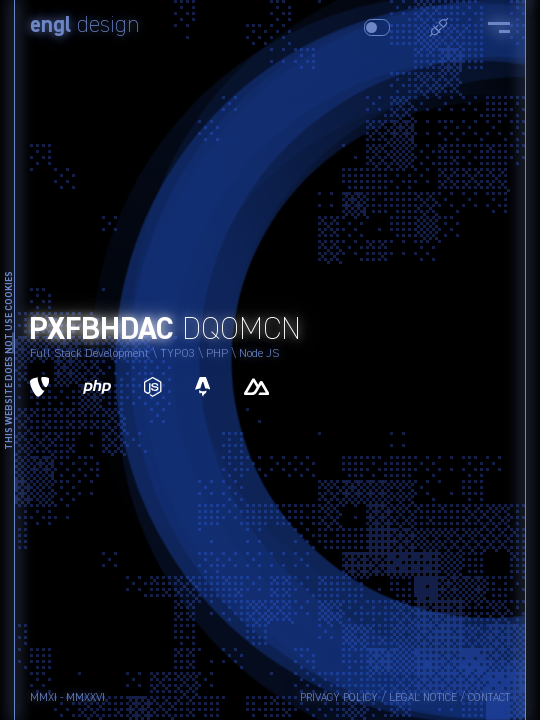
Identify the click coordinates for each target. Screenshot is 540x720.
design (85, 26)
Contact (489, 697)
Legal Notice (423, 697)
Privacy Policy (339, 697)
